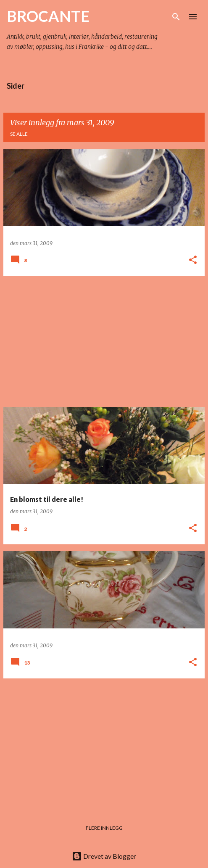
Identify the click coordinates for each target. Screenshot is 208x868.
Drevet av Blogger (104, 856)
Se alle (19, 134)
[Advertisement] (104, 341)
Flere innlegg (104, 828)
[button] (193, 260)
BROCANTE (48, 16)
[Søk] (176, 17)
